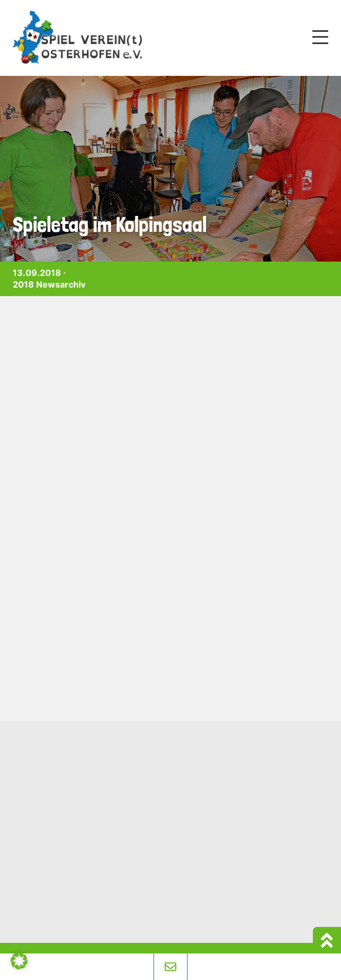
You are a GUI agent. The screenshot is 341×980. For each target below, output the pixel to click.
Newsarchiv (61, 284)
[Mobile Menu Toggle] (320, 37)
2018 (23, 284)
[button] (19, 961)
